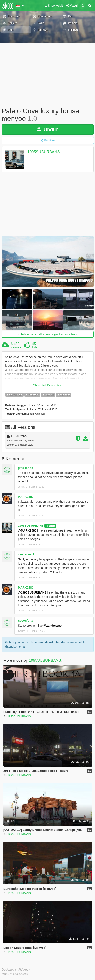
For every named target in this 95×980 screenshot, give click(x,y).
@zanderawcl (53, 626)
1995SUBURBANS (44, 152)
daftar (65, 642)
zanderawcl (26, 554)
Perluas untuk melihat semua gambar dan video (48, 334)
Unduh (48, 129)
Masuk (49, 642)
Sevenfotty (26, 621)
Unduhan (16, 347)
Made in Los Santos (15, 974)
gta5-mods (25, 468)
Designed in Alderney (16, 970)
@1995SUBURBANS (32, 592)
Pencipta (50, 526)
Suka (35, 347)
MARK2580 (26, 497)
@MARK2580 (27, 530)
